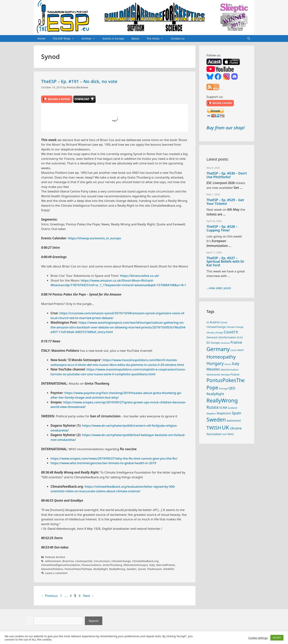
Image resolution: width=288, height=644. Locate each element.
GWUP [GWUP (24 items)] (240, 350)
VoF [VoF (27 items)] (224, 434)
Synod (142, 569)
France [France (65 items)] (236, 342)
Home (41, 38)
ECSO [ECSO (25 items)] (240, 338)
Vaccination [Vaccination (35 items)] (214, 434)
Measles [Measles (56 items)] (213, 369)
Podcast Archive (55, 557)
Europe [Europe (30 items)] (215, 343)
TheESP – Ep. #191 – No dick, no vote (79, 81)
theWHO (169, 569)
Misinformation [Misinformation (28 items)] (230, 370)
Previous (49, 596)
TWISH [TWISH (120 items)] (214, 428)
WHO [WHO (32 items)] (231, 434)
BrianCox (68, 561)
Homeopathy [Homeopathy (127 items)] (221, 357)
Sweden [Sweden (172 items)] (216, 419)
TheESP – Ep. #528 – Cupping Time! (222, 228)
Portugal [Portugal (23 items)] (223, 388)
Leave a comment (56, 573)
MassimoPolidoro (52, 569)
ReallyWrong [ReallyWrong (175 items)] (222, 400)
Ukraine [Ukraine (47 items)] (236, 428)
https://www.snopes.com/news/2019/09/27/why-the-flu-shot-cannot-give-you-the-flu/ (114, 458)
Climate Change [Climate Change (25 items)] (235, 327)
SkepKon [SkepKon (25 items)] (211, 414)
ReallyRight (101, 569)
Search (94, 621)
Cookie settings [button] (258, 638)
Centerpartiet (84, 561)
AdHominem (53, 561)
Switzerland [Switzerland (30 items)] (234, 421)
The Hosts (157, 39)
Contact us (178, 38)
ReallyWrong (117, 569)
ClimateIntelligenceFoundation (61, 565)
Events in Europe (113, 38)
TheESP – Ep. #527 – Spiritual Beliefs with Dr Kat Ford (225, 262)
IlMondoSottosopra (136, 565)
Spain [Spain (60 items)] (237, 413)
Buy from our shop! (225, 128)
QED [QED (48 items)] (232, 388)
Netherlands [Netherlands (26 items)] (213, 375)
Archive (90, 39)
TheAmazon (155, 569)
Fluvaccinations (91, 565)
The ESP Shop (65, 39)
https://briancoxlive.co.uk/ (140, 276)
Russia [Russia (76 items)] (213, 407)
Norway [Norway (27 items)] (225, 375)
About (135, 38)
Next (89, 596)
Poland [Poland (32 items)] (235, 374)
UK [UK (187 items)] (225, 427)
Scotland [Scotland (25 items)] (232, 408)
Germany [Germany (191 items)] (218, 349)
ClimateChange (121, 561)
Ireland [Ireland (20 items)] (228, 364)
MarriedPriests (166, 565)
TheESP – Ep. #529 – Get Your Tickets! (225, 202)
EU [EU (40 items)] (208, 343)
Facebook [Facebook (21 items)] (225, 343)
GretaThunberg (112, 565)
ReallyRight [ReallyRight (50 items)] (215, 394)
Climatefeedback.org (145, 561)
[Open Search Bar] (249, 39)
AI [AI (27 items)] (208, 322)
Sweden (132, 569)
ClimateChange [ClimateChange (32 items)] (216, 327)
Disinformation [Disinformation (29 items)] (227, 337)
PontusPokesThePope (78, 569)
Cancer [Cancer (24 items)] (224, 322)
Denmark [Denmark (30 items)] (212, 337)
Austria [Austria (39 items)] (215, 322)
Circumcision (102, 561)
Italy (152, 565)
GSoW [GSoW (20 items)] (233, 350)
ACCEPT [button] (277, 638)
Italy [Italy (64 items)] (236, 364)
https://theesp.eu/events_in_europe (94, 238)
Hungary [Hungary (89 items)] (215, 363)
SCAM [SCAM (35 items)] (223, 408)
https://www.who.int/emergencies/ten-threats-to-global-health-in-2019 (103, 463)
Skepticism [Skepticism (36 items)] (224, 413)
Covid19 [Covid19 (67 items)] (231, 332)
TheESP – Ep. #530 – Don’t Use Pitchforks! (227, 175)
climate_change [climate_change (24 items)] (215, 333)
